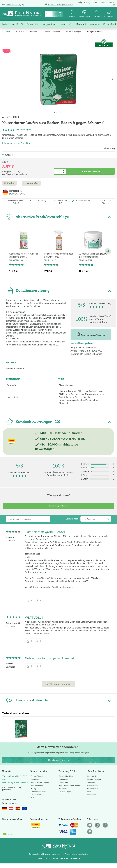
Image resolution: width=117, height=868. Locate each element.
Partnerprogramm (94, 779)
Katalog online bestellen (40, 782)
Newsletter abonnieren (58, 760)
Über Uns (91, 782)
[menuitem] (54, 14)
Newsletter (63, 789)
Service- (68, 854)
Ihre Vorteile (92, 776)
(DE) (13, 5)
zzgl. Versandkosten (20, 174)
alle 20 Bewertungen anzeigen (58, 684)
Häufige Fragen (65, 792)
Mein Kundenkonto (38, 792)
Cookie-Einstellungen (39, 776)
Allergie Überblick (66, 776)
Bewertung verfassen (58, 506)
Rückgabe (35, 789)
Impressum (91, 795)
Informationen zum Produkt (16, 143)
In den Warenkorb (90, 172)
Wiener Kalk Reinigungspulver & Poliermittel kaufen (93, 255)
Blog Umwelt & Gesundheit (70, 786)
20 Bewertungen (23, 130)
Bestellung (35, 779)
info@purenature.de (18, 783)
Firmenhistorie (93, 789)
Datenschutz (36, 795)
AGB (33, 798)
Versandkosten (37, 786)
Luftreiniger (63, 782)
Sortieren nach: (72, 519)
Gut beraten (64, 779)
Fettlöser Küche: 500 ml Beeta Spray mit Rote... (58, 255)
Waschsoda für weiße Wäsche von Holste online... (24, 255)
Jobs (89, 792)
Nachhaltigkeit (93, 786)
